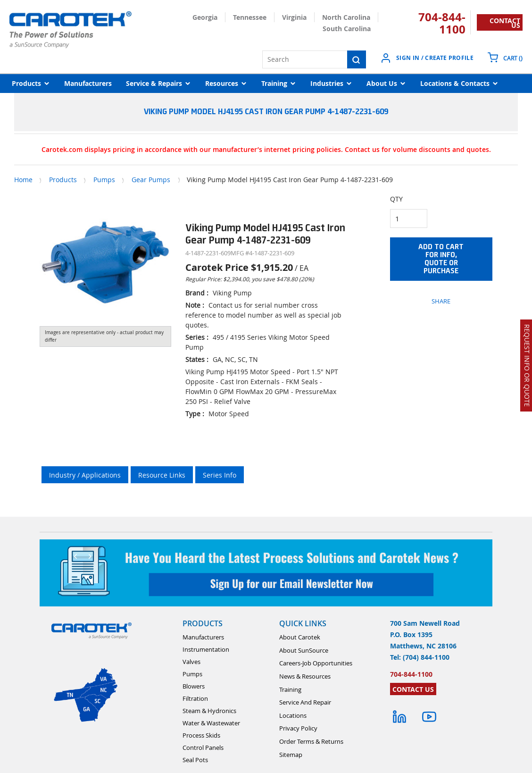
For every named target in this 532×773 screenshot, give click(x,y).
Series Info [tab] (220, 475)
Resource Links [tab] (162, 475)
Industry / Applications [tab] (85, 475)
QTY (396, 199)
